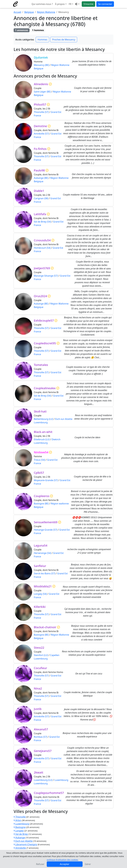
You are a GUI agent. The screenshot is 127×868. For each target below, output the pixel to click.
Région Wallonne (46, 12)
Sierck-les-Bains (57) (45, 573)
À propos (60, 4)
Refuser (40, 864)
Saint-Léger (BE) (42, 92)
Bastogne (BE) (41, 504)
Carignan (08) (41, 198)
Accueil (17, 12)
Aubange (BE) (41, 178)
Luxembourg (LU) (43, 780)
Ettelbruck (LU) (42, 439)
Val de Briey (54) (42, 222)
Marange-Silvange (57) (46, 276)
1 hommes (38, 30)
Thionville (20, 817)
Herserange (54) (42, 553)
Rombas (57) (40, 737)
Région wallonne (60, 504)
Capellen (55, 655)
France (37, 115)
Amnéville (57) (41, 134)
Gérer (88, 864)
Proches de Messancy (64, 40)
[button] (71, 4)
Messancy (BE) (41, 65)
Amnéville (20, 848)
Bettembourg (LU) (43, 419)
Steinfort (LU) (41, 655)
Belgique (29, 12)
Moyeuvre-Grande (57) (46, 480)
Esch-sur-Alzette (64, 419)
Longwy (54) (40, 594)
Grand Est (56, 112)
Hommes (42, 40)
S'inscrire (88, 4)
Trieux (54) (39, 460)
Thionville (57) (41, 112)
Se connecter (105, 4)
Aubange (19, 838)
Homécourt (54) (42, 248)
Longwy (19, 831)
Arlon (17, 820)
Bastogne (20, 827)
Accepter (65, 864)
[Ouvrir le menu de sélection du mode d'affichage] (77, 4)
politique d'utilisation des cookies (62, 860)
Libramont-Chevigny (25, 844)
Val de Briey (21, 834)
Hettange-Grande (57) (46, 530)
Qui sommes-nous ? (42, 4)
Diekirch (56, 439)
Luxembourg (41, 422)
